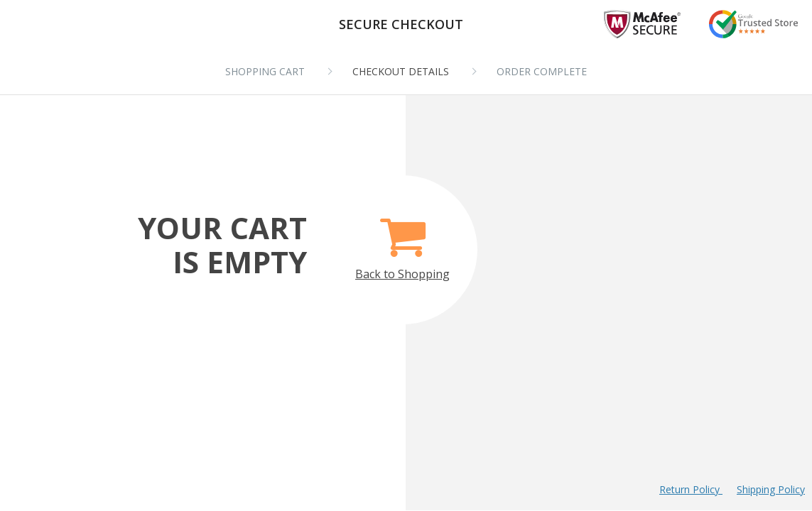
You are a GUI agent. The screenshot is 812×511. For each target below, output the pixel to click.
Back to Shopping (402, 241)
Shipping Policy (771, 489)
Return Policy (691, 489)
